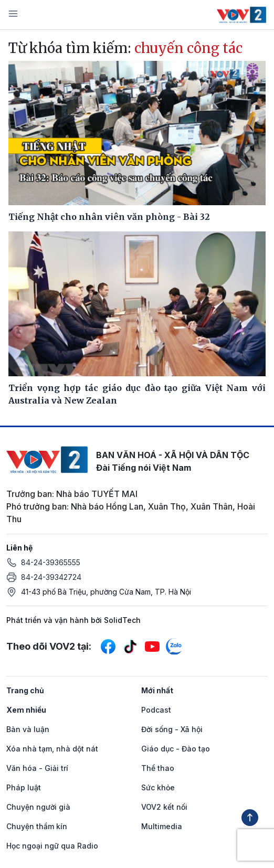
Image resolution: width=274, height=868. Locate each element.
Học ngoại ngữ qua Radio (52, 846)
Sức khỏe (158, 787)
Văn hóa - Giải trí (37, 768)
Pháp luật (24, 787)
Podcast (156, 710)
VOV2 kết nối (164, 807)
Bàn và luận (28, 729)
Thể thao (158, 768)
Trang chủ (25, 690)
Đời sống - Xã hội (172, 729)
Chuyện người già (38, 807)
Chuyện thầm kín (37, 826)
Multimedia (162, 826)
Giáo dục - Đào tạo (176, 749)
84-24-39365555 (51, 562)
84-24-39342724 (51, 577)
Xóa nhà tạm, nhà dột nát (52, 749)
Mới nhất (157, 690)
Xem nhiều (26, 710)
